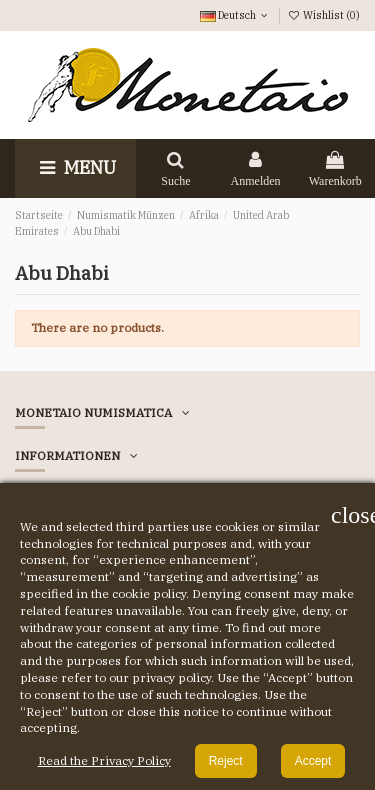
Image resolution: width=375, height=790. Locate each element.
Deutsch (235, 15)
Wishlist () (324, 15)
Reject (226, 761)
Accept (313, 761)
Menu (75, 167)
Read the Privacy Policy (104, 760)
